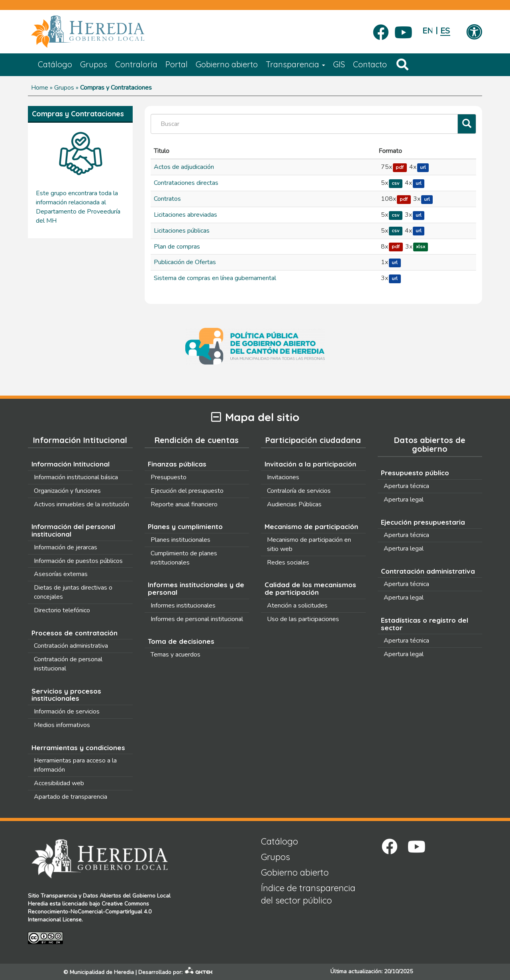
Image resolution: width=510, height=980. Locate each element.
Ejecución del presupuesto (187, 491)
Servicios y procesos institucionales (66, 695)
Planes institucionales (180, 540)
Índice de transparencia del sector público (308, 894)
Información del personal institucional (73, 530)
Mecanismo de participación (311, 526)
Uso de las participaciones (303, 619)
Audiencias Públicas (294, 504)
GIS (339, 64)
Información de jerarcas (66, 547)
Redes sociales (288, 563)
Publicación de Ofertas (185, 262)
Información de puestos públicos (78, 561)
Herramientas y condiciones (78, 748)
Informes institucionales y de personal (196, 588)
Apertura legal (404, 500)
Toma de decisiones (181, 641)
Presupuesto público (415, 473)
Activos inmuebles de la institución (81, 504)
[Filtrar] (467, 124)
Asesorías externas (61, 574)
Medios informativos (62, 725)
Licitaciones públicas (182, 231)
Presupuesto (169, 477)
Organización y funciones (67, 491)
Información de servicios (67, 711)
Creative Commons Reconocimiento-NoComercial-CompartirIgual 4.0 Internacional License (90, 912)
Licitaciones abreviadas (185, 215)
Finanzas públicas (177, 464)
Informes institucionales (183, 606)
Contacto (370, 64)
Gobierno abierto (227, 64)
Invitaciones (283, 477)
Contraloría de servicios (299, 491)
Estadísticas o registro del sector (425, 624)
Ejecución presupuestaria (423, 522)
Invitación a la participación (310, 464)
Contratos (167, 199)
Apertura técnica (406, 486)
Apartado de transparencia (71, 797)
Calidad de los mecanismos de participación (310, 588)
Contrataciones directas (186, 183)
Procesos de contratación (75, 633)
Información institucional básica (76, 477)
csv (395, 183)
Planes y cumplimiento (185, 526)
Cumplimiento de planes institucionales (184, 558)
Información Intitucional (71, 464)
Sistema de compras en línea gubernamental (215, 278)
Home (40, 88)
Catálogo (55, 64)
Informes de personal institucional (197, 619)
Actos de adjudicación (184, 167)
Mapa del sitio (255, 417)
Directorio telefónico (62, 610)
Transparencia (295, 64)
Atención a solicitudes (297, 606)
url (423, 167)
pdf (400, 167)
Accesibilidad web (59, 783)
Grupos (94, 64)
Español (445, 31)
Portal (177, 64)
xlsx (421, 247)
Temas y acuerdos (176, 655)
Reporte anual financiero (184, 504)
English (427, 31)
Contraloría (136, 64)
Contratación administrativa (71, 646)
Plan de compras (177, 247)
